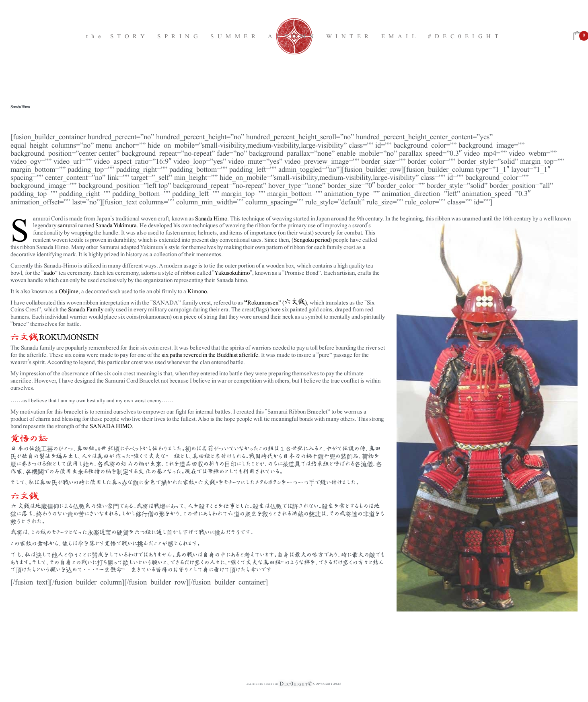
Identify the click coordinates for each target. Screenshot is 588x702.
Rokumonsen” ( (266, 302)
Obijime (69, 291)
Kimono (197, 291)
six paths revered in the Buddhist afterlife (209, 354)
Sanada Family (86, 309)
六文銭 (295, 302)
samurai (67, 225)
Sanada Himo (211, 218)
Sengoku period (312, 239)
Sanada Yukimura (116, 225)
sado (49, 272)
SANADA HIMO (111, 425)
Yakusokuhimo (232, 272)
